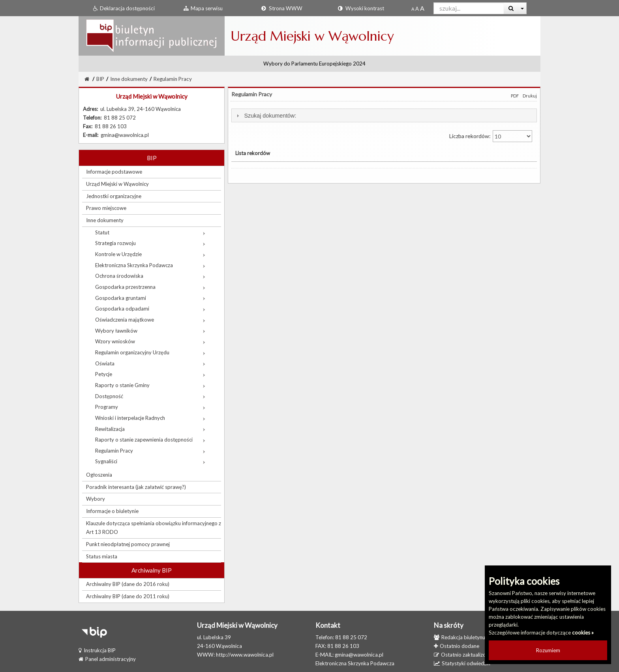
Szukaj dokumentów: (270, 116)
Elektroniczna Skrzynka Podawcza (355, 663)
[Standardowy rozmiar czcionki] (413, 9)
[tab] (384, 115)
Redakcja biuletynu (460, 637)
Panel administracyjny (107, 659)
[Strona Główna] (87, 79)
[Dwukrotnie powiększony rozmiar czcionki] (422, 9)
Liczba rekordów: (491, 136)
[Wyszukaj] (511, 8)
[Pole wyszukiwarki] (469, 8)
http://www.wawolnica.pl (245, 655)
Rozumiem (548, 650)
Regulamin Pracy (173, 79)
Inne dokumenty (129, 79)
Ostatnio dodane (457, 646)
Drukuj (530, 96)
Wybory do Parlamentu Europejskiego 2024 (314, 64)
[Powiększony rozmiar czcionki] (417, 9)
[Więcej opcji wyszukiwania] (522, 8)
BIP (100, 79)
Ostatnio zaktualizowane (466, 655)
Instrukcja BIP (97, 650)
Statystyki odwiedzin (462, 663)
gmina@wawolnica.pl (359, 655)
